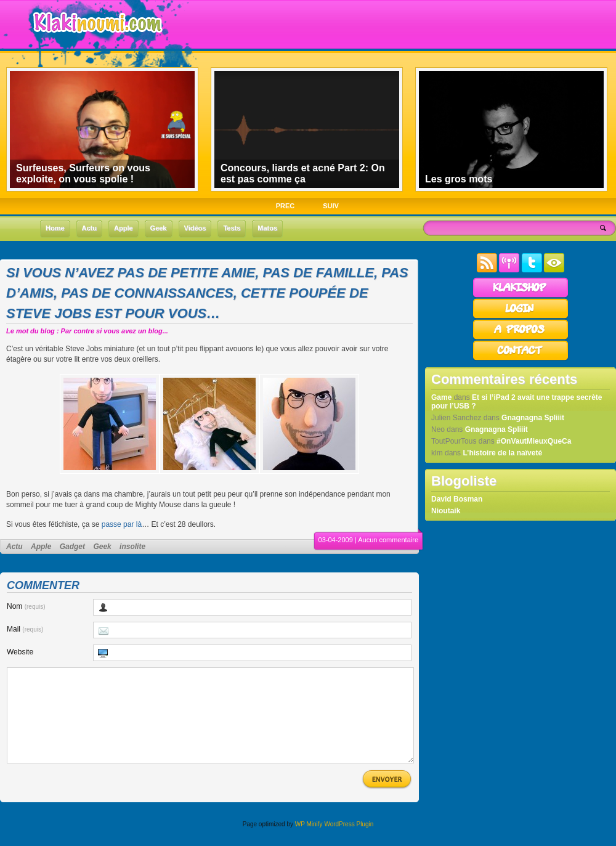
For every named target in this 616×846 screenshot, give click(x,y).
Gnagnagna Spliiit (533, 418)
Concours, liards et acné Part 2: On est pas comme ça (303, 173)
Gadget (72, 547)
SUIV (331, 206)
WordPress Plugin (349, 843)
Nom (26, 606)
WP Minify (309, 843)
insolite (132, 547)
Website (20, 652)
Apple (41, 547)
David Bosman (457, 499)
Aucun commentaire (388, 540)
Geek (102, 547)
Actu (14, 547)
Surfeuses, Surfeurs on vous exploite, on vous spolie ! (83, 173)
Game (441, 397)
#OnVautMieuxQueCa (534, 441)
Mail (25, 629)
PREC (286, 206)
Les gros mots (459, 179)
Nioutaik (446, 511)
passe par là (122, 524)
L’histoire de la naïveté (502, 453)
